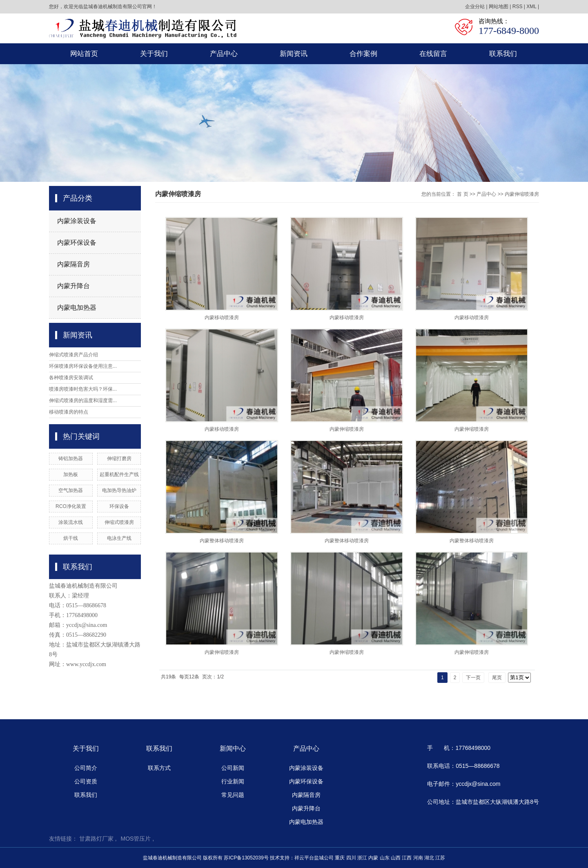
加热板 (71, 474)
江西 (407, 858)
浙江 (362, 858)
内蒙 (373, 858)
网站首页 (84, 54)
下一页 (473, 678)
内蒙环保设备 (77, 243)
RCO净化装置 (71, 506)
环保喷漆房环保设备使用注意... (83, 366)
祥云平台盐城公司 (314, 858)
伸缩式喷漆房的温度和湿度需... (83, 400)
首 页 (462, 194)
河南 (418, 858)
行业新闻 (233, 781)
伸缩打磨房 (119, 459)
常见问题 (233, 795)
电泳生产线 (119, 538)
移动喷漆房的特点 (69, 412)
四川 (351, 858)
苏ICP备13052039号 (246, 858)
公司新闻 (233, 768)
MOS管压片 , (138, 839)
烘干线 (71, 538)
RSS (518, 7)
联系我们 (503, 54)
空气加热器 (71, 490)
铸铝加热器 (71, 459)
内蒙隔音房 (73, 264)
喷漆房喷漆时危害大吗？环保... (83, 389)
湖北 (429, 858)
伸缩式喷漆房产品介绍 (73, 355)
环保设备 (119, 506)
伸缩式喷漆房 (119, 522)
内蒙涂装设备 (77, 221)
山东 (385, 858)
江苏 (440, 858)
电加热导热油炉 (119, 490)
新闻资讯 (294, 54)
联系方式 (159, 768)
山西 (396, 858)
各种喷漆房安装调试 (71, 378)
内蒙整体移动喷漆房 (222, 541)
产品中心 (224, 54)
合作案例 (363, 54)
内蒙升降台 (73, 286)
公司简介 (86, 768)
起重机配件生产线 (119, 474)
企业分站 (475, 7)
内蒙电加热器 (77, 308)
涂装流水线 (71, 522)
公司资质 (86, 781)
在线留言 (433, 54)
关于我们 (154, 54)
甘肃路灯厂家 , (98, 839)
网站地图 (499, 7)
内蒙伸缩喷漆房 (522, 194)
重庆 (340, 858)
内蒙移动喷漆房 (222, 318)
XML (531, 7)
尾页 (497, 678)
